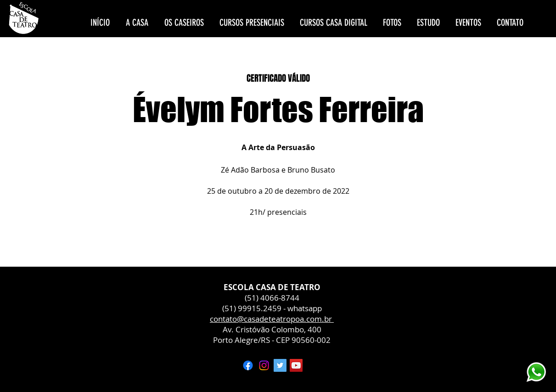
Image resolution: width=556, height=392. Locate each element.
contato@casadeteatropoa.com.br (272, 319)
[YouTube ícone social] (296, 365)
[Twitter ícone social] (280, 365)
